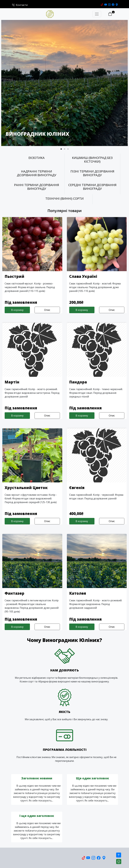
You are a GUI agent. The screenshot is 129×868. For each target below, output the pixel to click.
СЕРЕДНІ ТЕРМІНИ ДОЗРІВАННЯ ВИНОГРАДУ (92, 187)
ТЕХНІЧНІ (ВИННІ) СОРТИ (64, 199)
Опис (47, 310)
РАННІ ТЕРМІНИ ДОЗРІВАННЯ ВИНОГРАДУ (37, 187)
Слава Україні (83, 276)
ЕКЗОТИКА (37, 158)
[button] (61, 149)
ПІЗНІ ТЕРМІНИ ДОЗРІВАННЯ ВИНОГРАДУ (92, 173)
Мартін (12, 382)
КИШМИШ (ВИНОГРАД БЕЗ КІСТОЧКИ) (92, 160)
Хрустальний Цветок (26, 488)
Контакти (20, 5)
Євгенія (77, 488)
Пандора (78, 382)
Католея (78, 593)
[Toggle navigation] (97, 14)
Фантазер (14, 593)
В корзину (17, 310)
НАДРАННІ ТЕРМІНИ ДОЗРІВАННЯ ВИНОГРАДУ (37, 173)
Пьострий (14, 276)
